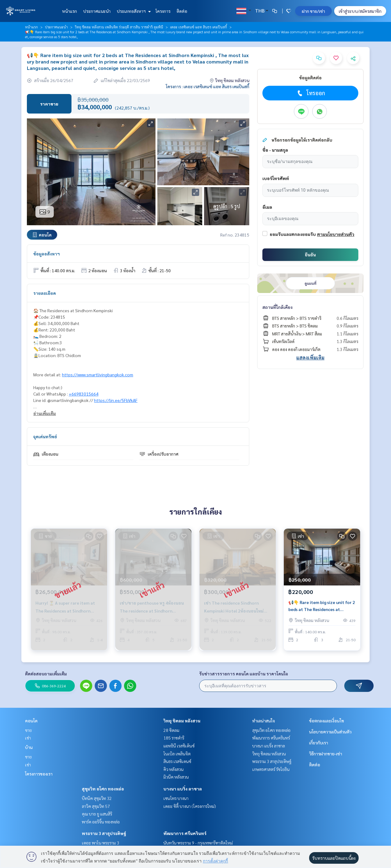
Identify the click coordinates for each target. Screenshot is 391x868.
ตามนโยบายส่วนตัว (336, 234)
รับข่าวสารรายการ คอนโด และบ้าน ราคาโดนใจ (244, 674)
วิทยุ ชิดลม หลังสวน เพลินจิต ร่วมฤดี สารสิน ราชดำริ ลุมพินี (119, 27)
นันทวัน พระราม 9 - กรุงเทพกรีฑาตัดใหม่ (198, 843)
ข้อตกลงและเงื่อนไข (327, 721)
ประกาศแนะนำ (97, 11)
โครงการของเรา (39, 774)
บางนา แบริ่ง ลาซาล (183, 789)
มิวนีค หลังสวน (176, 777)
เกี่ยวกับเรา (319, 743)
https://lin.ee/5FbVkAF (116, 400)
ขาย (28, 730)
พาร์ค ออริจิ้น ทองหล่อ (101, 822)
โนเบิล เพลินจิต (177, 754)
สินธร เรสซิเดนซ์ (177, 761)
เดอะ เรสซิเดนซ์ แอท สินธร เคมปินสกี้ (199, 27)
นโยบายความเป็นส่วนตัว (330, 732)
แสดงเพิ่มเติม (310, 358)
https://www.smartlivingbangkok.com (98, 374)
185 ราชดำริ (174, 738)
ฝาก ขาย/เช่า (313, 11)
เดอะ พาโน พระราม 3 (100, 843)
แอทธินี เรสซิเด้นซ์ (179, 746)
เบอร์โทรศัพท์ (276, 178)
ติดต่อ (182, 11)
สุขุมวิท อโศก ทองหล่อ (103, 789)
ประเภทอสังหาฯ (133, 11)
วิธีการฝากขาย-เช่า (326, 754)
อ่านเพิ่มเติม (45, 413)
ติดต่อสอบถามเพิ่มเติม (46, 674)
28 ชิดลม (171, 730)
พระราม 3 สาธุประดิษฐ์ (104, 833)
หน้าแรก (69, 11)
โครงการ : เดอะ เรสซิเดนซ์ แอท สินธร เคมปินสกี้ (208, 86)
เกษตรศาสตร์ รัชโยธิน (271, 769)
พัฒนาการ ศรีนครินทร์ (185, 833)
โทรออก (311, 93)
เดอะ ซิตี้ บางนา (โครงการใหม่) (190, 806)
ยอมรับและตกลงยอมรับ (293, 234)
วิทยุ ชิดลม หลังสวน (182, 721)
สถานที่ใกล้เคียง (278, 307)
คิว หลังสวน (174, 769)
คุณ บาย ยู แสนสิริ (97, 814)
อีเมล (267, 207)
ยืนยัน (310, 255)
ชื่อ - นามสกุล (275, 150)
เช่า (28, 738)
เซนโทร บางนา (176, 798)
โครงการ (163, 11)
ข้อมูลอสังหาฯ (47, 254)
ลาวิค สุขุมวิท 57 (96, 806)
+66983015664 (84, 394)
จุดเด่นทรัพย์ (45, 436)
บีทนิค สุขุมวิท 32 (97, 798)
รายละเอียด (45, 293)
